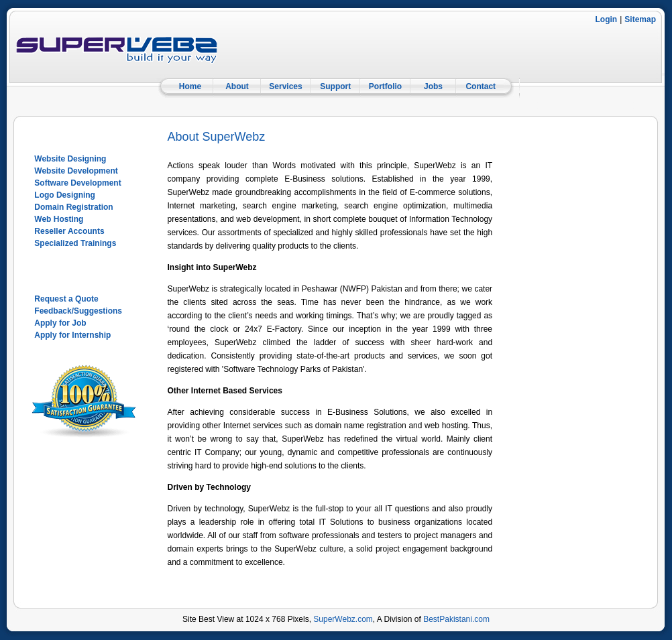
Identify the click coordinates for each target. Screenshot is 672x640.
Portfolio (385, 86)
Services (285, 86)
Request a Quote (66, 299)
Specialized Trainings (75, 243)
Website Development (76, 171)
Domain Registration (73, 207)
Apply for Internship (72, 335)
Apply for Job (60, 323)
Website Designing (70, 159)
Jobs (433, 86)
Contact (481, 86)
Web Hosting (59, 219)
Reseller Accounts (69, 231)
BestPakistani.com (456, 619)
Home (190, 86)
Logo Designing (65, 195)
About (237, 86)
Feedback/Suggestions (78, 311)
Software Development (77, 183)
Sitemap (640, 19)
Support (335, 86)
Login (607, 19)
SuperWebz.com (343, 619)
